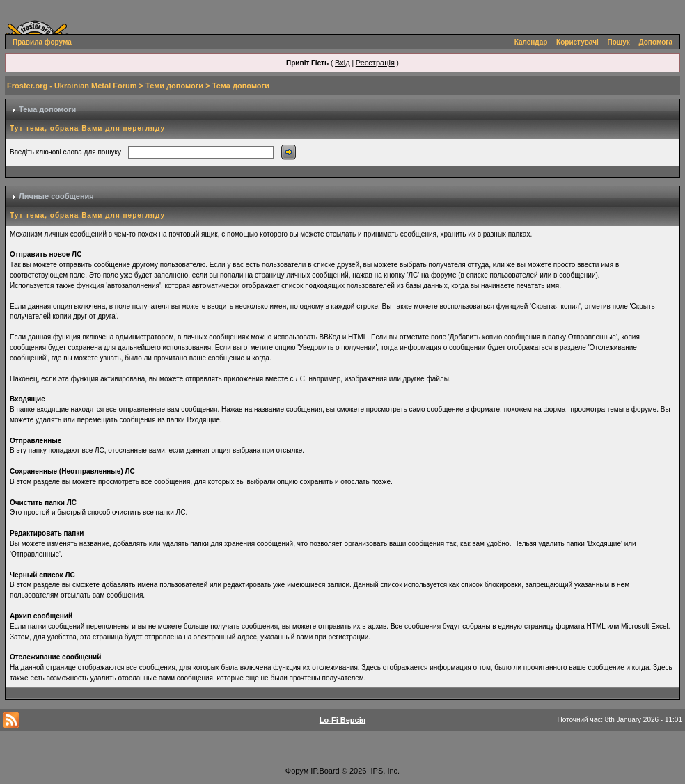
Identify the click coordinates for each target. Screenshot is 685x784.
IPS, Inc (385, 771)
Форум (297, 771)
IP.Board (325, 771)
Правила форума (42, 42)
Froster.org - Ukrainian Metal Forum (72, 86)
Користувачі (577, 42)
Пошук (619, 42)
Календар (531, 42)
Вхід (342, 63)
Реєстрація (375, 63)
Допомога (656, 42)
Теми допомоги (174, 86)
